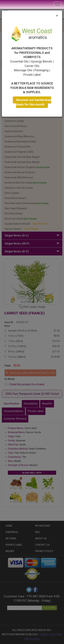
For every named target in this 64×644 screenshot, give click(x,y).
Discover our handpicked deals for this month (34, 102)
